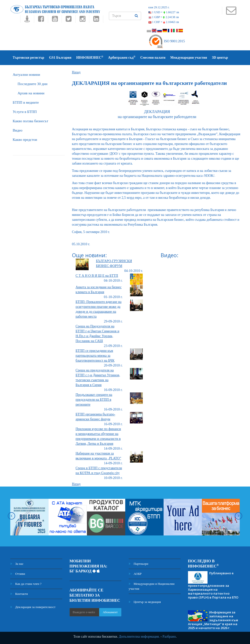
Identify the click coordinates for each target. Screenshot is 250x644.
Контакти (19, 594)
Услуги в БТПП (25, 112)
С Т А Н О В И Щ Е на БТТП (97, 276)
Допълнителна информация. (139, 637)
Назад (76, 72)
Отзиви (18, 574)
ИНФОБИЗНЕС (90, 57)
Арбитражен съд (122, 57)
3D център (220, 58)
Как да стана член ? (26, 584)
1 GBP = (164, 17)
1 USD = (164, 12)
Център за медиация (145, 602)
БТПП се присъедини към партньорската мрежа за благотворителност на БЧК (95, 356)
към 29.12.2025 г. (159, 7)
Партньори (138, 564)
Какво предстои (25, 140)
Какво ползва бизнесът (31, 121)
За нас (17, 564)
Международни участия (189, 58)
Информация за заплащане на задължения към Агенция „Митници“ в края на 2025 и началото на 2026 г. (213, 620)
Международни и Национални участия (152, 586)
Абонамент (110, 612)
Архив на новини (31, 93)
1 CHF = (164, 22)
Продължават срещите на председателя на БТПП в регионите (94, 400)
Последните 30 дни (32, 84)
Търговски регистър (28, 58)
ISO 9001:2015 (167, 41)
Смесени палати (153, 58)
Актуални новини (26, 75)
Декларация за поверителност (33, 607)
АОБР (135, 574)
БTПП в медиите (26, 102)
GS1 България (60, 58)
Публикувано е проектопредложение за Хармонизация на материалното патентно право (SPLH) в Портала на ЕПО (213, 585)
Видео (18, 130)
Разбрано (169, 637)
